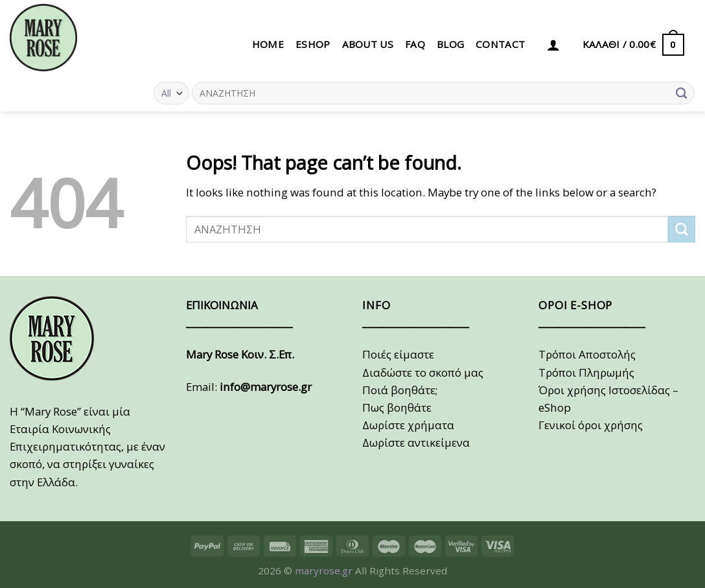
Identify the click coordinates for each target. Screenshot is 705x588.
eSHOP (313, 44)
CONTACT (500, 44)
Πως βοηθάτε (397, 407)
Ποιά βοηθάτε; (400, 390)
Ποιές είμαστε (398, 354)
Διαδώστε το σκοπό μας (423, 372)
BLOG (450, 44)
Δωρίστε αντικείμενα (416, 442)
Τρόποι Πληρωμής (586, 372)
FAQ (415, 44)
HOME (268, 44)
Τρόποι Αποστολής (587, 354)
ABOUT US (368, 44)
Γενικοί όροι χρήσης (591, 425)
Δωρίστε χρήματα (408, 425)
